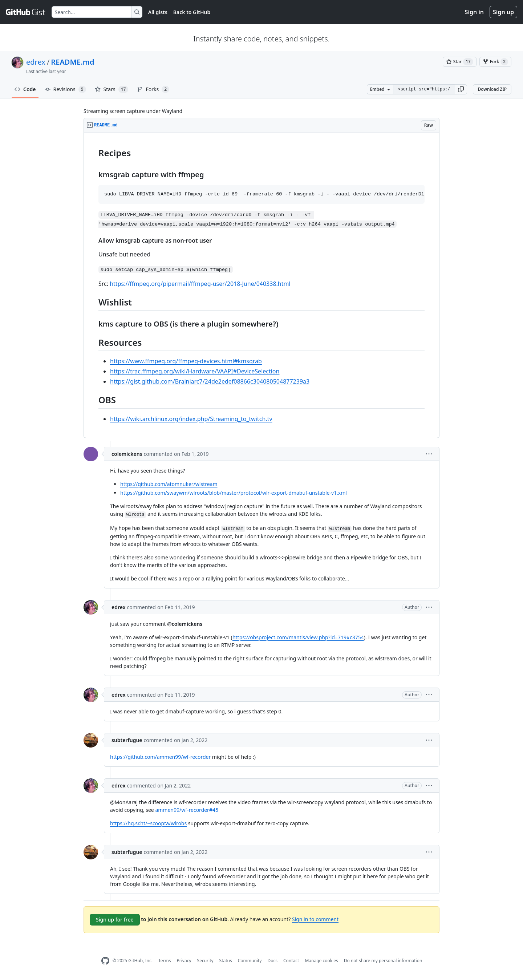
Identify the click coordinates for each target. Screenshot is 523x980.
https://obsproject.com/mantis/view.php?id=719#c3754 (298, 637)
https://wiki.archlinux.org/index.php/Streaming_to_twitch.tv (191, 419)
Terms (165, 961)
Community (250, 961)
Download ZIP (492, 89)
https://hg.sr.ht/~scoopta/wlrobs (148, 823)
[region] (261, 286)
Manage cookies (321, 961)
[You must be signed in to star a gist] (460, 62)
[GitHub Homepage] (105, 961)
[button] (461, 89)
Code (25, 89)
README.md (72, 62)
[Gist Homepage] (26, 12)
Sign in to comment (315, 919)
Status (226, 961)
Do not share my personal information (383, 961)
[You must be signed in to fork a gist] (495, 62)
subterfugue (127, 740)
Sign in (474, 12)
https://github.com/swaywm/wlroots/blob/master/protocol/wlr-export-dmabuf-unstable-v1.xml (234, 493)
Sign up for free (115, 920)
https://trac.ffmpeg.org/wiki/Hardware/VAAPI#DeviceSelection (195, 371)
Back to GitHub (192, 12)
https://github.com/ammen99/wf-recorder (160, 757)
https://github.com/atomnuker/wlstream (169, 484)
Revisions (65, 89)
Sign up (503, 12)
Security (205, 961)
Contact (291, 961)
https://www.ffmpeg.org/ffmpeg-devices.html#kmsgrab (186, 361)
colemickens (127, 454)
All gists (158, 12)
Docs (272, 961)
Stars (112, 89)
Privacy (184, 961)
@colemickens (185, 624)
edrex (36, 62)
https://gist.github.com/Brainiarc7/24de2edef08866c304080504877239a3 (210, 381)
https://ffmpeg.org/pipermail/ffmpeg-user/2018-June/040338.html (200, 284)
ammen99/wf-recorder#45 (187, 810)
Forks (153, 89)
